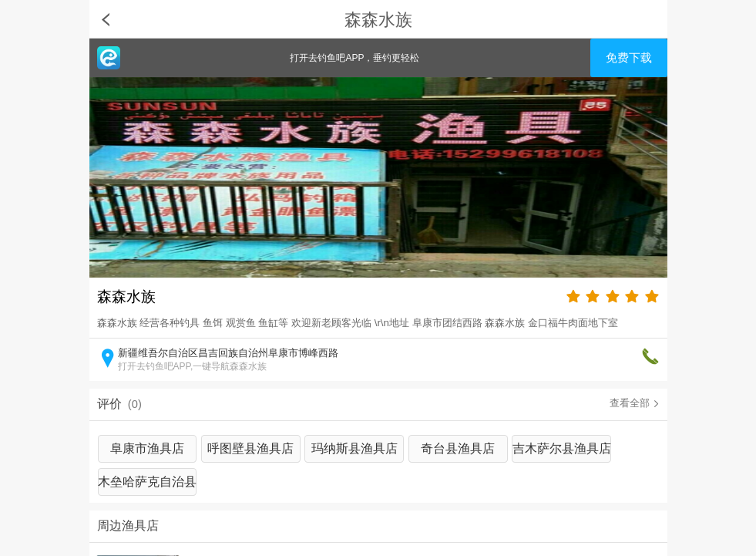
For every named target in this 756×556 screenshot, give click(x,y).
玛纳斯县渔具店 (354, 448)
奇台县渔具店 (458, 448)
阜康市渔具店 (147, 448)
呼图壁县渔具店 (250, 448)
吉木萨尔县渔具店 (562, 448)
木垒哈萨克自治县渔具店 (147, 485)
